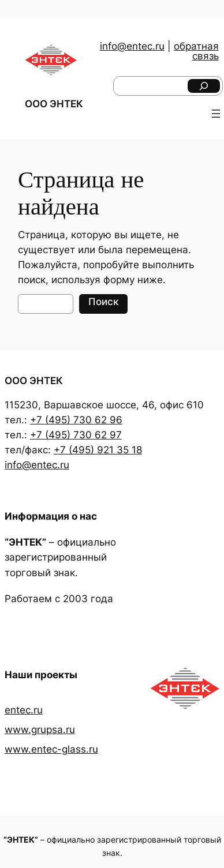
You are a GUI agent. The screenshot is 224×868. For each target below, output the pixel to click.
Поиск (103, 302)
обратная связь (196, 51)
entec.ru (24, 710)
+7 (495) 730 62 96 (76, 420)
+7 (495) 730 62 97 (76, 435)
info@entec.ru (132, 46)
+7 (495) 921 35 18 (98, 450)
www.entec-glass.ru (51, 749)
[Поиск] (204, 86)
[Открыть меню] (216, 114)
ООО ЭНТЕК (54, 104)
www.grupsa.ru (40, 730)
